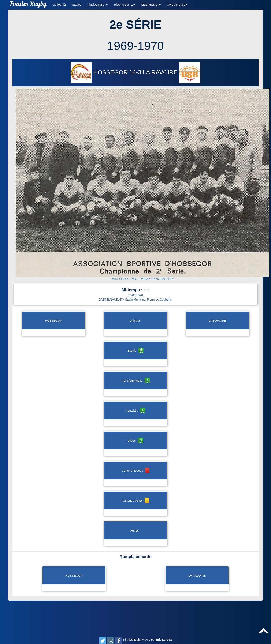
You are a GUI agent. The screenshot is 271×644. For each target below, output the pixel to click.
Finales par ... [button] (98, 5)
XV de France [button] (177, 5)
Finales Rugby (28, 5)
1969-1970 (135, 46)
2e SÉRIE (135, 24)
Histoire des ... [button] (124, 5)
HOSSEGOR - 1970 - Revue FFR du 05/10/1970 (142, 279)
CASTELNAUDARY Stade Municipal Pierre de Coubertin (135, 300)
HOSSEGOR (100, 72)
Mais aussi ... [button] (151, 5)
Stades (77, 5)
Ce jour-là (59, 5)
